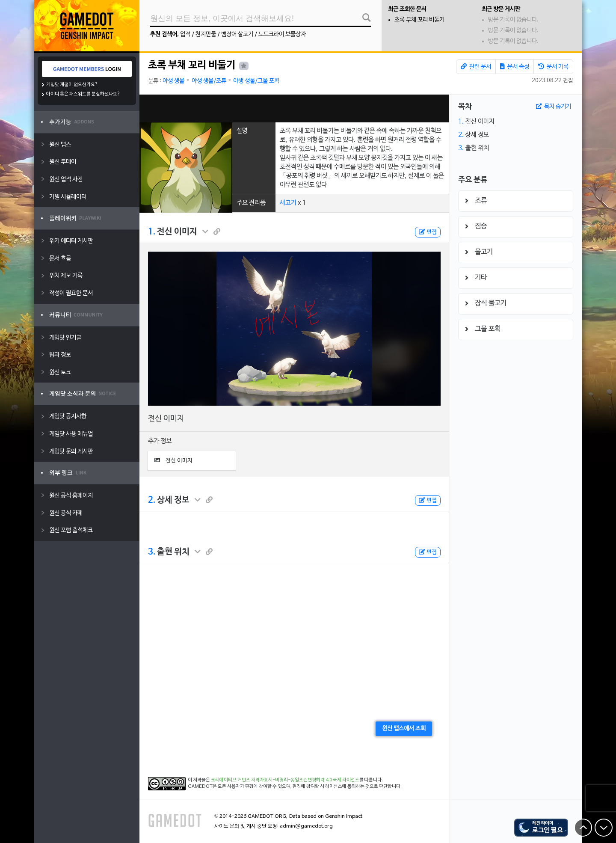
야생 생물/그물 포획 (256, 81)
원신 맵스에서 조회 (404, 729)
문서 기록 (553, 67)
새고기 (288, 203)
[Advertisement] (294, 108)
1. (152, 232)
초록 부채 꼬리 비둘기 (419, 20)
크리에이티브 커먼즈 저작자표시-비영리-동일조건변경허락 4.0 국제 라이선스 (285, 780)
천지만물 (206, 34)
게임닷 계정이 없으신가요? (72, 85)
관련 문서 (476, 67)
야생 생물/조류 (209, 81)
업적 (185, 34)
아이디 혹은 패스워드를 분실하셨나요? (83, 94)
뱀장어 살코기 (237, 34)
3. (152, 552)
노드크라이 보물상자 (282, 34)
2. (152, 500)
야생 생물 (173, 81)
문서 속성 (515, 67)
